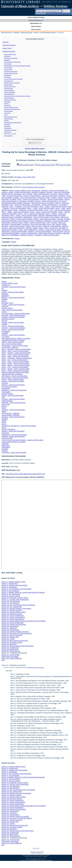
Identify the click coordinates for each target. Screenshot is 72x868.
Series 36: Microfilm (9, 644)
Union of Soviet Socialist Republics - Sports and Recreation (36, 232)
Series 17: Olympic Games (11, 610)
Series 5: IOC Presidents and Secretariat (16, 589)
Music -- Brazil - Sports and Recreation (53, 207)
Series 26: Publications (10, 626)
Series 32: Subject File (10, 637)
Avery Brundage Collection (48, 33)
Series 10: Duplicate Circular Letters (15, 598)
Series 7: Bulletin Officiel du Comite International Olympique (23, 592)
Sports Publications (9, 94)
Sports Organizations (10, 92)
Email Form (40, 853)
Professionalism (16, 224)
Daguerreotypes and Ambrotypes (13, 122)
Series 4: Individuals (9, 587)
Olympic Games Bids (10, 87)
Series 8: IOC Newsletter (11, 594)
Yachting (30, 235)
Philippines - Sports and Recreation (56, 221)
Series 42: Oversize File (10, 655)
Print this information (64, 165)
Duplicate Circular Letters (11, 71)
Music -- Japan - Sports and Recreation (15, 212)
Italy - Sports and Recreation (20, 205)
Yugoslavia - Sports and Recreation (47, 235)
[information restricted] (10, 657)
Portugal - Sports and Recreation (13, 399)
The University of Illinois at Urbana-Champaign (40, 860)
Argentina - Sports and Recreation (53, 191)
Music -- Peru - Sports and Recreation (32, 214)
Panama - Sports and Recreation (13, 385)
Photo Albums (8, 128)
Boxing (11, 194)
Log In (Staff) (36, 848)
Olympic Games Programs (11, 107)
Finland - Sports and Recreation (13, 322)
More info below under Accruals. (33, 187)
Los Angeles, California (10, 347)
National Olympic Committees (12, 83)
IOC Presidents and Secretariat (12, 62)
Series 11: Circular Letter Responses (15, 600)
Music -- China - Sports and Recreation (41, 208)
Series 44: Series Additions (11, 658)
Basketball (42, 192)
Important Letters (9, 119)
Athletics (5, 192)
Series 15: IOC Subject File (12, 607)
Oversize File (8, 132)
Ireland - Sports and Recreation (13, 342)
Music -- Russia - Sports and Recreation (16, 369)
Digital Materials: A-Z (36, 23)
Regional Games (9, 88)
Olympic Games (8, 85)
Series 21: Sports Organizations (13, 617)
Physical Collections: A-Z (36, 20)
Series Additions (8, 136)
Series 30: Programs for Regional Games (17, 633)
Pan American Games (26, 221)
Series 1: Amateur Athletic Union (13, 582)
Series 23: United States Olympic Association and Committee (24, 621)
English (14, 242)
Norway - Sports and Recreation (45, 219)
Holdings (17, 33)
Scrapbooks (7, 124)
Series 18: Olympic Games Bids (13, 612)
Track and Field (57, 231)
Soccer (46, 228)
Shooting (29, 228)
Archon (34, 859)
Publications (7, 102)
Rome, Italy (51, 224)
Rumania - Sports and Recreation (13, 226)
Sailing (28, 226)
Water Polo (5, 235)
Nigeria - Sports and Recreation (21, 219)
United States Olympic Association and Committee (17, 96)
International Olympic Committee (43, 203)
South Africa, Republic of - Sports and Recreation (19, 426)
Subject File (7, 113)
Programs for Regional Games (12, 109)
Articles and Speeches (10, 100)
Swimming (66, 230)
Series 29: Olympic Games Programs (15, 632)
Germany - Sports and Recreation (52, 199)
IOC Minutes (7, 77)
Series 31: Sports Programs (12, 635)
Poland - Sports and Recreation (35, 223)
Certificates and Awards (10, 130)
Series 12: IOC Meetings (11, 601)
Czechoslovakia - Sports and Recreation (44, 196)
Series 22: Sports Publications (13, 619)
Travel (6, 115)
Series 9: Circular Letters (11, 596)
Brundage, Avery (20, 194)
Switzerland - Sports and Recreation (14, 231)
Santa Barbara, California (59, 226)
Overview (6, 42)
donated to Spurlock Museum (36, 667)
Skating (35, 228)
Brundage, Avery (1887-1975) (25, 177)
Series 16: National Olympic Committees (16, 608)
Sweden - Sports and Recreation (50, 230)
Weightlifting (15, 235)
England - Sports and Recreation (25, 198)
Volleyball (66, 233)
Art (67, 191)
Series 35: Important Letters (12, 642)
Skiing (41, 228)
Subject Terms (7, 48)
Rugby (64, 224)
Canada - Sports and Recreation (38, 194)
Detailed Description (9, 51)
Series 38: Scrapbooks (10, 648)
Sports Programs (9, 111)
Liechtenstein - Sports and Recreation (44, 205)
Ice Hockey (63, 201)
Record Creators (36, 29)
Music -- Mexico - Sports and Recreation (16, 365)
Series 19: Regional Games (12, 614)
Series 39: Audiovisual (10, 649)
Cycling (26, 196)
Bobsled (4, 194)
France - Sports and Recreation (28, 199)
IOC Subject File (9, 81)
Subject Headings (36, 26)
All (3, 660)
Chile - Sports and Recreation (12, 196)
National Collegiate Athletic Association (52, 215)
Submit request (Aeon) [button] (25, 165)
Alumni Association (27, 33)
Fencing (54, 198)
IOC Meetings (8, 75)
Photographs (8, 105)
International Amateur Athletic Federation (16, 203)
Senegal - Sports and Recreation (13, 228)
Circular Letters (8, 69)
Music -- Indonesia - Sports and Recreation (28, 210)
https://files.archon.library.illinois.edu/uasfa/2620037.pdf (25, 474)
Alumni (36, 33)
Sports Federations (9, 90)
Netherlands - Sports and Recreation (36, 217)
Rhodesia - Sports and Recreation (34, 224)
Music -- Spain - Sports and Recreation (24, 215)
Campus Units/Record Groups (36, 17)
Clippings (7, 104)
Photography (6, 223)
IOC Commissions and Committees (13, 79)
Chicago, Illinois (63, 194)
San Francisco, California (41, 226)
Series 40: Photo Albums (11, 651)
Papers (17, 238)
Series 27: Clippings (9, 628)
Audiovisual (7, 126)
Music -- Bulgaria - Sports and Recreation (16, 353)
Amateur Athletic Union (10, 54)
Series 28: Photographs (10, 630)
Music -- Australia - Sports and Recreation (24, 207)
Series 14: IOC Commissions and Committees (18, 605)
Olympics (60, 219)
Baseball (35, 192)
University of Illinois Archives (20, 6)
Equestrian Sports (44, 198)
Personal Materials (9, 98)
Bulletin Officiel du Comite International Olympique (17, 66)
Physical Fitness (17, 223)
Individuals (7, 60)
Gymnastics (22, 201)
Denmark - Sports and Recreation (13, 315)
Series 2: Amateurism (10, 584)
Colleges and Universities (11, 58)
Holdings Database (56, 6)
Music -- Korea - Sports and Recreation (44, 212)
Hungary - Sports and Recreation (46, 201)
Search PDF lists (41, 13)
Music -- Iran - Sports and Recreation (57, 210)
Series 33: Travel (8, 639)
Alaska (11, 191)
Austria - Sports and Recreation (19, 192)
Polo (48, 223)
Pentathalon (39, 221)
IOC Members (8, 64)
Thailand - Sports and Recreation (40, 231)
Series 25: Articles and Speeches (14, 625)
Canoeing (54, 194)
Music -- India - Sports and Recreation (15, 356)
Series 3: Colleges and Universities (14, 585)
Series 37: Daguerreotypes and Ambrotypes (17, 646)
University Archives (6, 33)
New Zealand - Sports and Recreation (15, 378)
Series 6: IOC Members (10, 591)
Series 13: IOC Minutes (10, 603)
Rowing (59, 224)
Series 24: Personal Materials (12, 623)
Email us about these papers (35, 148)
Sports (21, 230)
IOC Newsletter (8, 68)
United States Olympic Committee (50, 233)
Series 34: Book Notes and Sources (15, 641)
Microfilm (7, 121)
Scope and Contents (9, 45)
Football (13, 199)
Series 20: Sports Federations (12, 616)
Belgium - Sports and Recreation (58, 192)
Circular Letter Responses (11, 73)
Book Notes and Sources (11, 117)
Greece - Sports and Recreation (13, 330)
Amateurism (7, 56)
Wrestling (23, 235)
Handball (31, 201)
